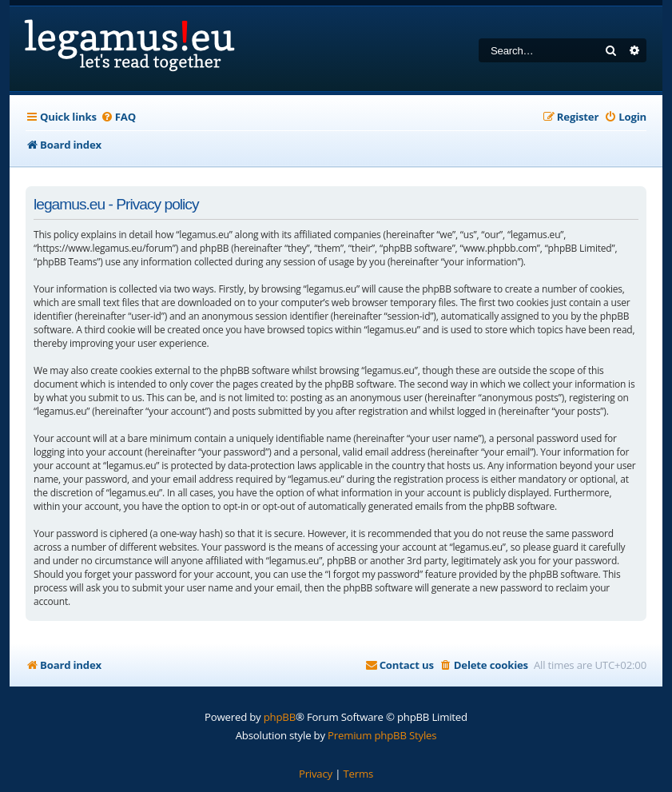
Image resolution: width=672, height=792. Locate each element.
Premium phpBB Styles (382, 735)
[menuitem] (118, 117)
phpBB (280, 717)
